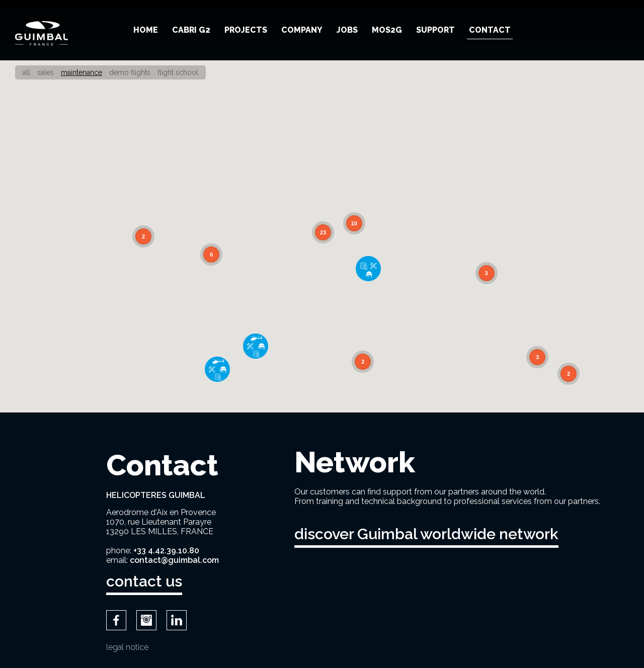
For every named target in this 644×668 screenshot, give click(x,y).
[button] (368, 269)
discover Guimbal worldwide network (426, 534)
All (26, 72)
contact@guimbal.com (174, 560)
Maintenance (82, 72)
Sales (46, 72)
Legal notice (127, 647)
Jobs (347, 30)
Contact (490, 30)
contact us (144, 581)
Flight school (178, 72)
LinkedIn (177, 620)
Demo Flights (130, 72)
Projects (246, 30)
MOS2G (387, 30)
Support (435, 30)
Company (302, 30)
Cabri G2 (191, 30)
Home (146, 30)
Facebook (116, 620)
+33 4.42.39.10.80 (166, 551)
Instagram (146, 620)
